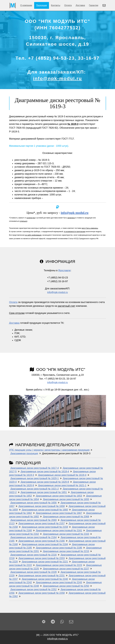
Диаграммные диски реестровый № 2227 (66, 569)
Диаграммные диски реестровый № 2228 (34, 572)
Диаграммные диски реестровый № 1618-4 (45, 472)
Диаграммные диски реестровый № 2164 (34, 537)
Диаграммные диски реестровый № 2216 (34, 555)
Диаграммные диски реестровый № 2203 (42, 558)
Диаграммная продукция (24, 453)
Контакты (56, 5)
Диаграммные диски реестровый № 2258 (42, 593)
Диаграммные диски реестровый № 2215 (66, 551)
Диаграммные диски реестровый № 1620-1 (35, 478)
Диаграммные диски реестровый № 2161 (59, 531)
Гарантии (94, 5)
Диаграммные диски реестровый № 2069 (34, 520)
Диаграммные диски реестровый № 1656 (34, 503)
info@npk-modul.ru (58, 78)
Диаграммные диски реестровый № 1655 (66, 499)
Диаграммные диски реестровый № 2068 (66, 517)
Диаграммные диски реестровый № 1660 (45, 510)
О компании (26, 5)
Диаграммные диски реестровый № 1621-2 (35, 489)
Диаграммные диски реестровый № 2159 (45, 527)
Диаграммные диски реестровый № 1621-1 (62, 485)
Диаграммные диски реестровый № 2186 (59, 548)
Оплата (68, 5)
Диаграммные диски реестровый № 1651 (44, 492)
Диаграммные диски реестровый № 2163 (66, 534)
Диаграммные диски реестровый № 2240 (45, 579)
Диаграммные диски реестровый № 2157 (42, 523)
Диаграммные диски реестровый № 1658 (42, 506)
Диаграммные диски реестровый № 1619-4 (62, 475)
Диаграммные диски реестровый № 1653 (59, 496)
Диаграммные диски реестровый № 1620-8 (45, 482)
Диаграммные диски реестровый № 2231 (42, 576)
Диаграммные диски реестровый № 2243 (59, 582)
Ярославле (64, 270)
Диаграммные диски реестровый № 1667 (59, 513)
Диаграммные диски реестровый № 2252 (34, 589)
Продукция (42, 5)
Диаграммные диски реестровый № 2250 (66, 586)
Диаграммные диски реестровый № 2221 (45, 562)
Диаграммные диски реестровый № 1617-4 (35, 468)
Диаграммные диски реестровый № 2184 (45, 544)
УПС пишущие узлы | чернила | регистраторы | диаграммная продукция (49, 450)
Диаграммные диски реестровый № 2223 (59, 565)
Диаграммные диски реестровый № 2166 (42, 541)
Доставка (80, 5)
